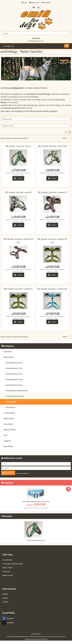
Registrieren (34, 2)
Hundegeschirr (11, 402)
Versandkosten (26, 173)
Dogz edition (8, 424)
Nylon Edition (9, 357)
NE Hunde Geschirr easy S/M (52, 146)
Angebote (7, 441)
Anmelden (46, 2)
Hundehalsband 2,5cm (14, 368)
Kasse (24, 2)
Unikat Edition (9, 418)
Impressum (6, 571)
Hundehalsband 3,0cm (14, 374)
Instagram (8, 623)
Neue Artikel (8, 446)
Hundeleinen (11, 407)
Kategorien (9, 46)
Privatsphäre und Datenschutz (13, 564)
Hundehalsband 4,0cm (14, 379)
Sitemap (5, 598)
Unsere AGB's (7, 568)
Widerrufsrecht (8, 575)
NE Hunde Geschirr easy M (18, 192)
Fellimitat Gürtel (10, 430)
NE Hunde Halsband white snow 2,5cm (36, 501)
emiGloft (5, 602)
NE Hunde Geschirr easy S (18, 146)
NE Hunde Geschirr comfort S (52, 192)
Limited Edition (9, 413)
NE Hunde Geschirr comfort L (18, 289)
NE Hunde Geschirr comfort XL (52, 289)
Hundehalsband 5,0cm (14, 385)
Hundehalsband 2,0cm (14, 363)
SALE (6, 435)
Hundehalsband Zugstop (15, 396)
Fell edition (8, 352)
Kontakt (5, 594)
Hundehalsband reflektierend (17, 391)
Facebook (8, 618)
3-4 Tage (21, 175)
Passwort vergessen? (23, 473)
